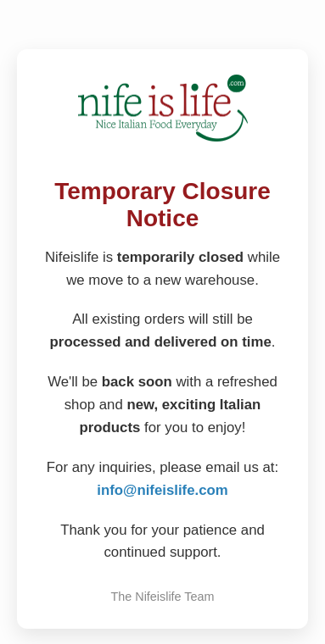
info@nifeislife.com (162, 490)
